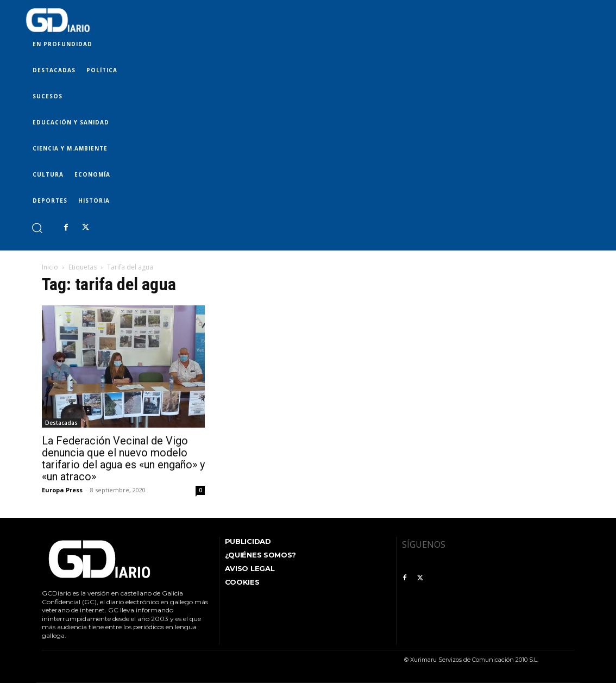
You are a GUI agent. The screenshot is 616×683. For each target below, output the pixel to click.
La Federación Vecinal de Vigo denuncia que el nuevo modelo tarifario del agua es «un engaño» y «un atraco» (123, 459)
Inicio (50, 267)
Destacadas (61, 423)
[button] (37, 227)
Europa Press (62, 490)
